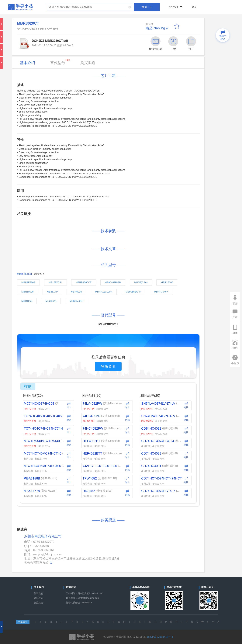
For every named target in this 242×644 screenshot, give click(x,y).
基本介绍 (27, 63)
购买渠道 (88, 63)
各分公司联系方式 (38, 563)
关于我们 (38, 594)
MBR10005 (28, 292)
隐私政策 (38, 598)
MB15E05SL (55, 282)
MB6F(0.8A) (141, 282)
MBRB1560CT (84, 282)
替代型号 (60, 62)
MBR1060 (27, 301)
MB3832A (51, 301)
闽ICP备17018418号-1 (160, 637)
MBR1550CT (77, 301)
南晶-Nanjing (155, 28)
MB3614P (52, 292)
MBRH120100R (104, 292)
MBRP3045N (161, 292)
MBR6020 (76, 292)
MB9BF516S (28, 282)
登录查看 (108, 366)
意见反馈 (38, 603)
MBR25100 (167, 282)
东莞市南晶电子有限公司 (43, 536)
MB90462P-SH (113, 282)
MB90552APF (133, 292)
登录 (194, 7)
